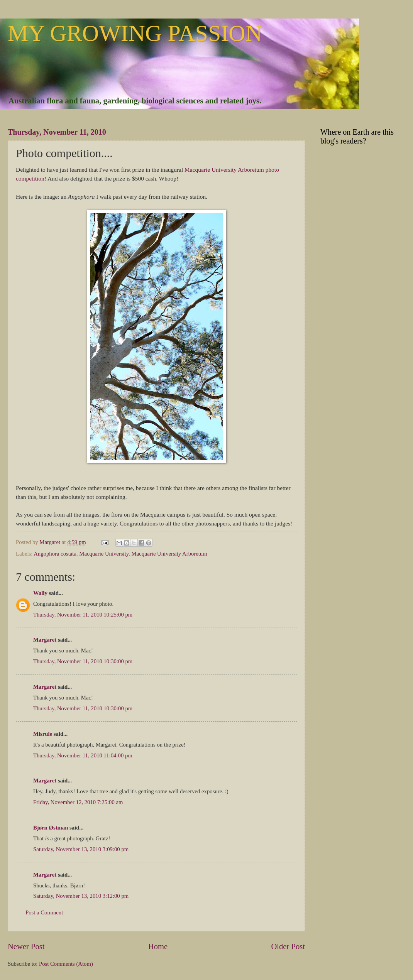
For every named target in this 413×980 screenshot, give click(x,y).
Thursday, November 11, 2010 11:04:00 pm (83, 755)
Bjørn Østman (51, 828)
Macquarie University (104, 554)
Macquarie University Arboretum (169, 554)
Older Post (288, 946)
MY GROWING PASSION (135, 33)
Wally (40, 593)
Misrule (43, 734)
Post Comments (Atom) (66, 964)
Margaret (45, 640)
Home (158, 946)
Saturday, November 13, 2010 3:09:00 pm (81, 849)
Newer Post (26, 946)
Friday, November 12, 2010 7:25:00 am (78, 802)
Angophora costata (55, 554)
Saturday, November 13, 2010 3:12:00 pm (81, 896)
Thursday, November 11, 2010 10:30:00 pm (83, 661)
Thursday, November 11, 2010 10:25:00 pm (83, 615)
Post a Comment (44, 912)
